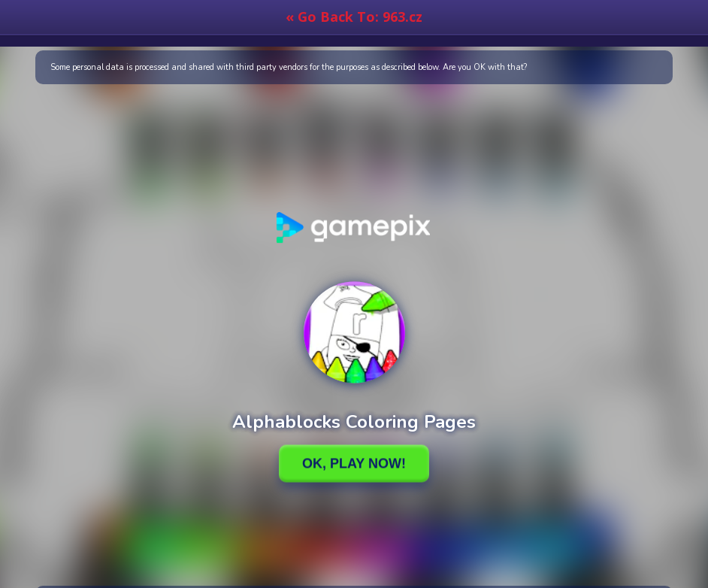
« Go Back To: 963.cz (354, 17)
